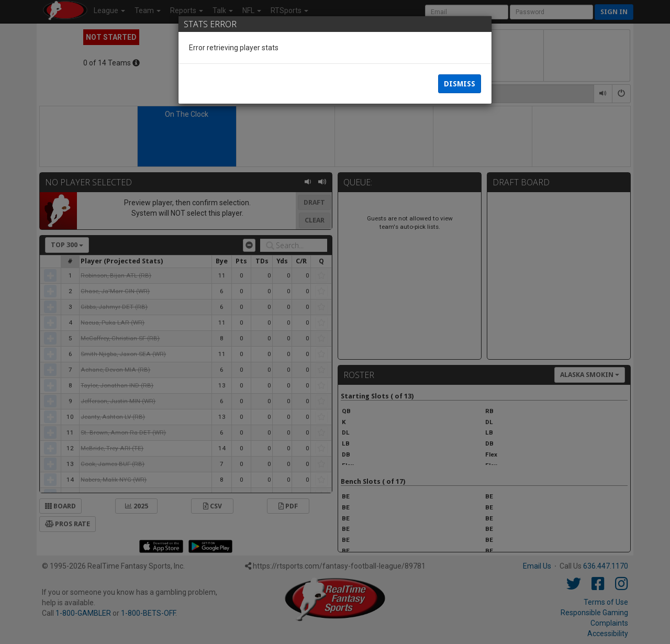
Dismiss (460, 84)
